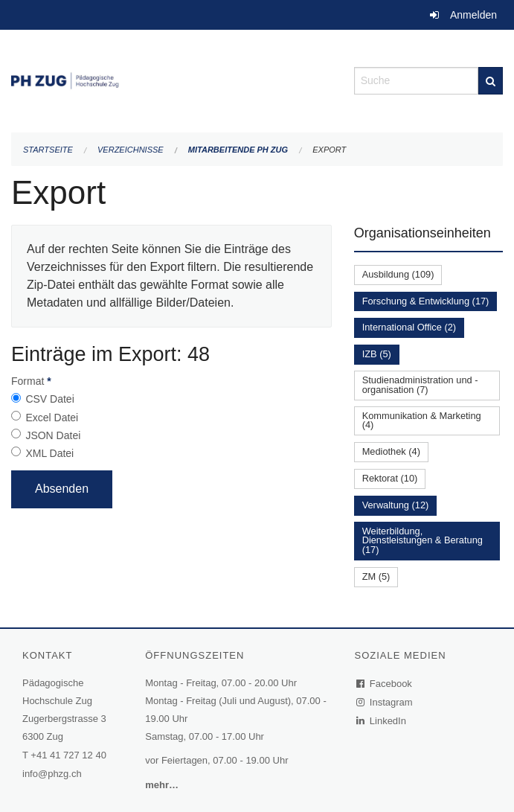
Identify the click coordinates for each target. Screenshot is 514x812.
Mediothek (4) (391, 451)
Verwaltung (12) (396, 505)
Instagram (385, 702)
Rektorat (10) (390, 478)
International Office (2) (409, 327)
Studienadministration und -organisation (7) (420, 385)
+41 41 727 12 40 (68, 755)
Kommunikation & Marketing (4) (422, 421)
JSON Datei (53, 435)
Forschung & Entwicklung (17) (426, 301)
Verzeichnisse (131, 150)
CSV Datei (49, 399)
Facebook (385, 684)
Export (329, 150)
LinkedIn (382, 721)
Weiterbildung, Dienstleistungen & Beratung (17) (423, 541)
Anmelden (473, 15)
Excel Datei (52, 418)
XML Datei (49, 453)
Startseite (48, 150)
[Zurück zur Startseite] (171, 79)
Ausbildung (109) (398, 274)
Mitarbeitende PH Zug (238, 150)
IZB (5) (377, 354)
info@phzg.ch (52, 774)
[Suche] (491, 81)
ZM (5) (376, 576)
